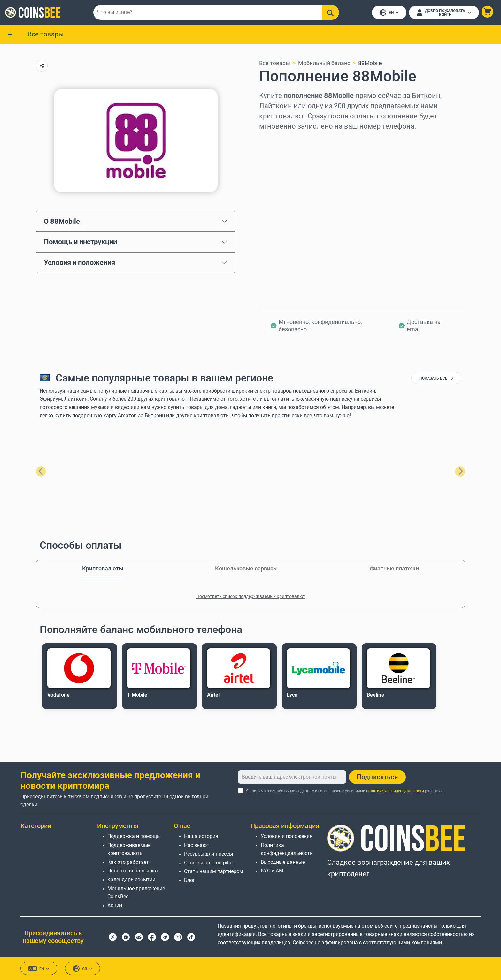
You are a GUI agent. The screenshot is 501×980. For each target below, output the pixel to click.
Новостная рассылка (133, 871)
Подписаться (377, 777)
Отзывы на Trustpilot (208, 863)
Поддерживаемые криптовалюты (129, 849)
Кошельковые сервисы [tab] (246, 568)
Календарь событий (131, 880)
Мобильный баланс (324, 63)
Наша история (201, 836)
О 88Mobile (62, 221)
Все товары (46, 34)
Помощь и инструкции (80, 242)
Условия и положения (79, 263)
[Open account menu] (444, 12)
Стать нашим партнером (214, 871)
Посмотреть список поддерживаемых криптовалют (251, 596)
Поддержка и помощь (134, 836)
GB (82, 969)
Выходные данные (283, 862)
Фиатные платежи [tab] (394, 568)
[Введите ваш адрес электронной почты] (292, 777)
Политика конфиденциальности (287, 849)
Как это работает (128, 862)
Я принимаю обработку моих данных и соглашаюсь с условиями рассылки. (345, 791)
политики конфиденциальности (395, 791)
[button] (487, 12)
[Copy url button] (42, 66)
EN (389, 13)
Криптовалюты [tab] (103, 568)
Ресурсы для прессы (208, 854)
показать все (436, 379)
